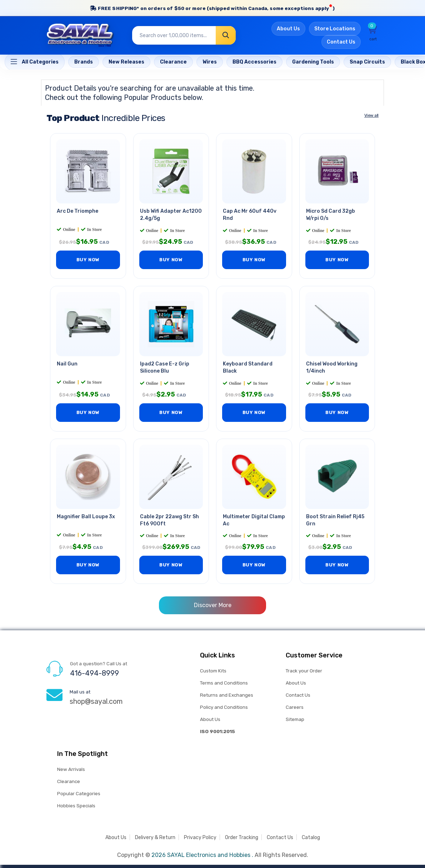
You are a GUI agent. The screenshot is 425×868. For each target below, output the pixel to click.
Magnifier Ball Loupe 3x (86, 517)
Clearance (69, 784)
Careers (295, 708)
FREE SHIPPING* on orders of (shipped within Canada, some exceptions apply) (212, 8)
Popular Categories (79, 796)
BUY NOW (88, 261)
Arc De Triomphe (77, 213)
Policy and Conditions (224, 708)
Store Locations (335, 31)
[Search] (226, 37)
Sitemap (295, 721)
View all (371, 117)
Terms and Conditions (224, 683)
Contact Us (341, 44)
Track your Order (304, 671)
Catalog (311, 841)
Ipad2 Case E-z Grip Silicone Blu (165, 368)
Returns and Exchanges (226, 696)
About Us (288, 31)
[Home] (35, 64)
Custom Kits (213, 671)
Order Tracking (242, 841)
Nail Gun (67, 365)
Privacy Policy (200, 841)
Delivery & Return (155, 841)
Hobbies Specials (76, 809)
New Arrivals (71, 771)
